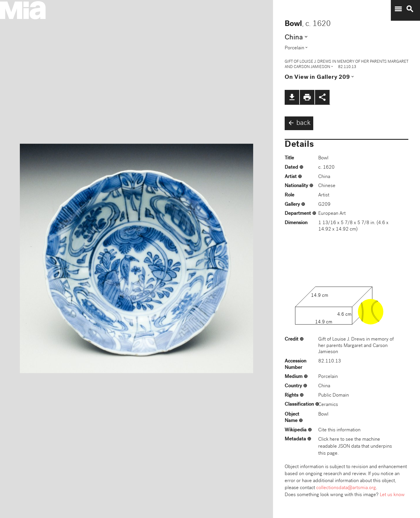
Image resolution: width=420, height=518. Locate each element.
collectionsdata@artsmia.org (346, 488)
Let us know (392, 495)
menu (398, 9)
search (410, 9)
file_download (292, 97)
